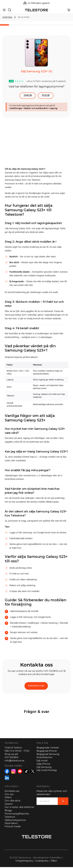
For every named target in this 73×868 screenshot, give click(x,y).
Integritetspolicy (24, 861)
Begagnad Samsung (48, 754)
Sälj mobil (42, 761)
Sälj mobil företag (47, 770)
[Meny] (4, 10)
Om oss (9, 794)
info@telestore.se (14, 761)
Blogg (8, 810)
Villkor (8, 797)
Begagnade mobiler (48, 748)
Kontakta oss (12, 791)
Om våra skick (12, 801)
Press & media (13, 826)
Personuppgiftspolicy (17, 814)
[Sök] (10, 10)
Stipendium (11, 823)
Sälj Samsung (44, 767)
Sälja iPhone (43, 764)
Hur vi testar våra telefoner (19, 807)
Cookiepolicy (42, 861)
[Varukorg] (69, 10)
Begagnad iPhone (47, 751)
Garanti (9, 804)
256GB (28, 95)
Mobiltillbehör (45, 757)
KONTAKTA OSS (36, 686)
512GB (46, 95)
